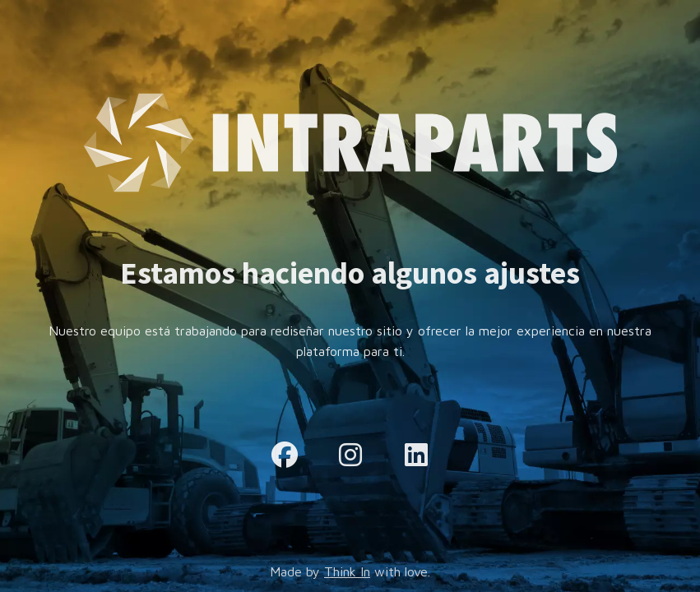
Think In (347, 571)
